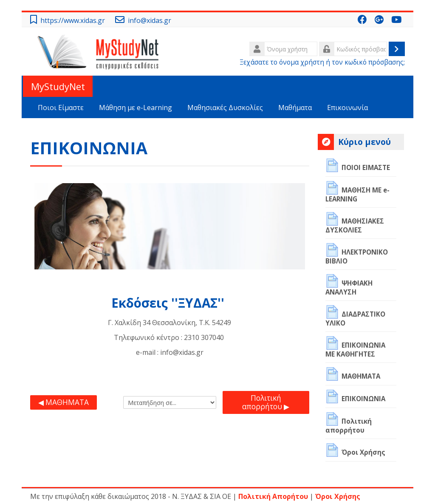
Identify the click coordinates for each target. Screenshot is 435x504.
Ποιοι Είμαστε (61, 108)
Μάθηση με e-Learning (136, 108)
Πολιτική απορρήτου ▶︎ (266, 402)
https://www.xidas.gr (73, 20)
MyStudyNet (57, 86)
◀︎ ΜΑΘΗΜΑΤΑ (64, 402)
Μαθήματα (295, 108)
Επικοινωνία (347, 108)
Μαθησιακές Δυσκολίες (225, 108)
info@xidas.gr (150, 20)
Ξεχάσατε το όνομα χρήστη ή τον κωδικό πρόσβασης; (322, 62)
